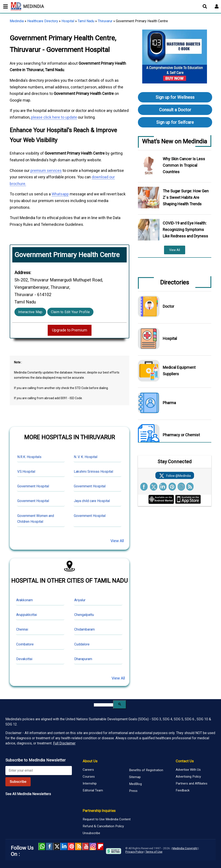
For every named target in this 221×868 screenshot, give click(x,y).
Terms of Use (154, 852)
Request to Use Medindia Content (107, 819)
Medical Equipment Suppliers (179, 371)
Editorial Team (93, 790)
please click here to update (54, 117)
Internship (90, 783)
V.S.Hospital (26, 472)
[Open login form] (217, 6)
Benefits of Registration (146, 770)
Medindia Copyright (185, 848)
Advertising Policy (188, 777)
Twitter (56, 846)
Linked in (64, 846)
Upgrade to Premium (70, 330)
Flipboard (100, 846)
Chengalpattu (84, 615)
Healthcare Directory (43, 21)
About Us (90, 761)
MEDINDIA (27, 6)
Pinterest (71, 846)
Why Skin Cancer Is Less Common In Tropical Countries (184, 165)
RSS (78, 846)
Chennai (22, 629)
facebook (49, 846)
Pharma (169, 403)
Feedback (183, 790)
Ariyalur (80, 600)
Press (133, 791)
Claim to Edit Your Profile (70, 312)
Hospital (68, 21)
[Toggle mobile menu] (4, 6)
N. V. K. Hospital (86, 457)
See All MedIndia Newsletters (28, 794)
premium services (46, 170)
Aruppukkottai (27, 615)
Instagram (93, 846)
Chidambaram (84, 629)
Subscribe (18, 782)
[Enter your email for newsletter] (39, 771)
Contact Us (185, 761)
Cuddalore (82, 644)
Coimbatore (25, 644)
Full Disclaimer (64, 743)
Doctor (168, 306)
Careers (88, 770)
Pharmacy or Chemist (181, 435)
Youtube (85, 846)
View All (117, 541)
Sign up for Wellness (175, 97)
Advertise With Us (188, 770)
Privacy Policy (134, 852)
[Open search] (205, 6)
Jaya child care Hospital (92, 501)
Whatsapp (60, 194)
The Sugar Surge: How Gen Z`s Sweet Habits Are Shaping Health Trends (186, 197)
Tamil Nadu (86, 21)
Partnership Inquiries (99, 811)
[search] (103, 705)
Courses (89, 777)
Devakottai (24, 659)
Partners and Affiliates (192, 783)
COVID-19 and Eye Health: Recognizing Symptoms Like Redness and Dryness (185, 230)
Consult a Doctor (175, 110)
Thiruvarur (105, 21)
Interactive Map (30, 312)
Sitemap (135, 777)
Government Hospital (33, 486)
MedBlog (135, 784)
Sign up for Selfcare (175, 122)
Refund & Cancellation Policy (103, 826)
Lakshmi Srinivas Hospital (93, 472)
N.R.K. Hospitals (29, 457)
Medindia (17, 21)
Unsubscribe (91, 833)
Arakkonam (24, 600)
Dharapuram (83, 659)
